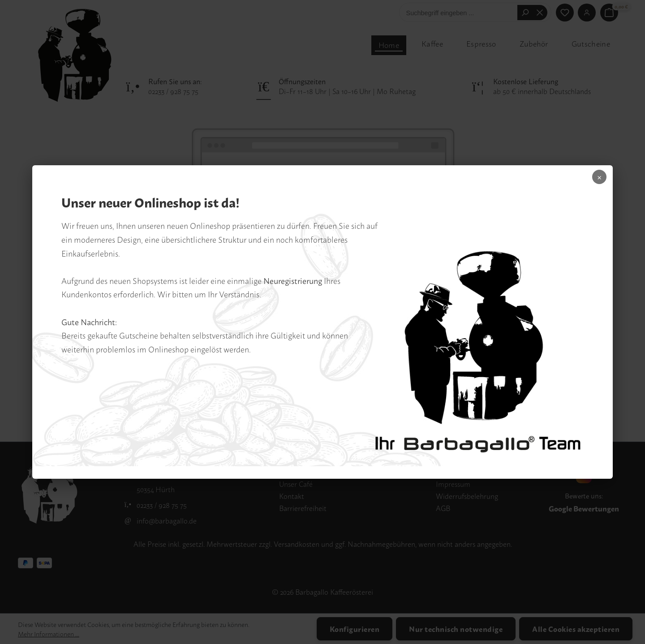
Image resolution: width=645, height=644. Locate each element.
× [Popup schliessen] (593, 180)
